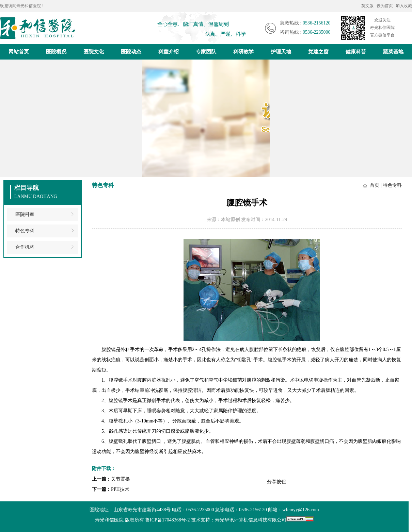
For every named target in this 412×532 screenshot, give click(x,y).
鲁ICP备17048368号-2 (167, 520)
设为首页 (385, 6)
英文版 (367, 6)
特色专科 (25, 231)
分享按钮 (276, 482)
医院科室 (25, 214)
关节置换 (121, 479)
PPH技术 (120, 489)
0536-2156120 (317, 23)
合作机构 (25, 247)
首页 (375, 185)
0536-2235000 (317, 32)
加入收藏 (404, 6)
